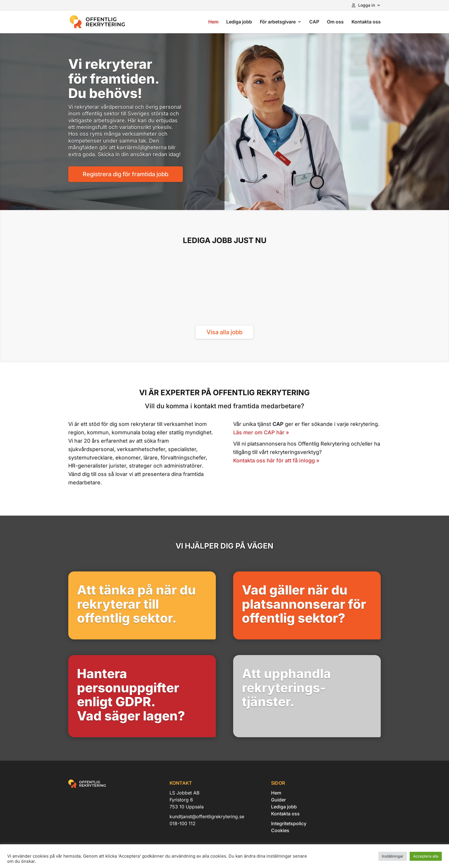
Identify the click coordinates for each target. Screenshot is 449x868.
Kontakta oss (366, 22)
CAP (314, 22)
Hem (213, 22)
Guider (278, 800)
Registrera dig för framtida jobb (126, 174)
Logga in (363, 5)
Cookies (280, 830)
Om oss (335, 22)
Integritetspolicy (289, 823)
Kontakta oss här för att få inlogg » (276, 460)
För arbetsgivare (278, 22)
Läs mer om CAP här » (261, 432)
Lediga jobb (239, 22)
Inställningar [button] (393, 856)
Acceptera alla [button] (426, 856)
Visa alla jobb (225, 332)
